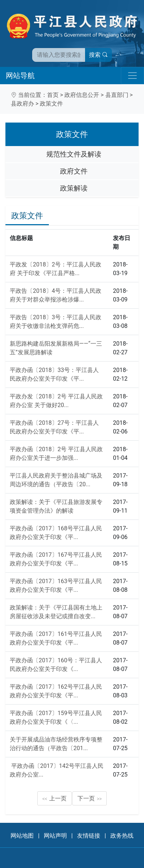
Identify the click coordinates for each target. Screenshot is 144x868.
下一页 (90, 798)
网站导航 (20, 76)
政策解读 (74, 188)
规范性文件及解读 (74, 154)
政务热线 (122, 836)
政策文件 (51, 104)
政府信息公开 (82, 95)
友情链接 (89, 836)
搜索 (98, 55)
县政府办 (22, 104)
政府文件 (74, 171)
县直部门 (117, 95)
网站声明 (55, 836)
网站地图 (22, 836)
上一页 (55, 798)
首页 (53, 95)
